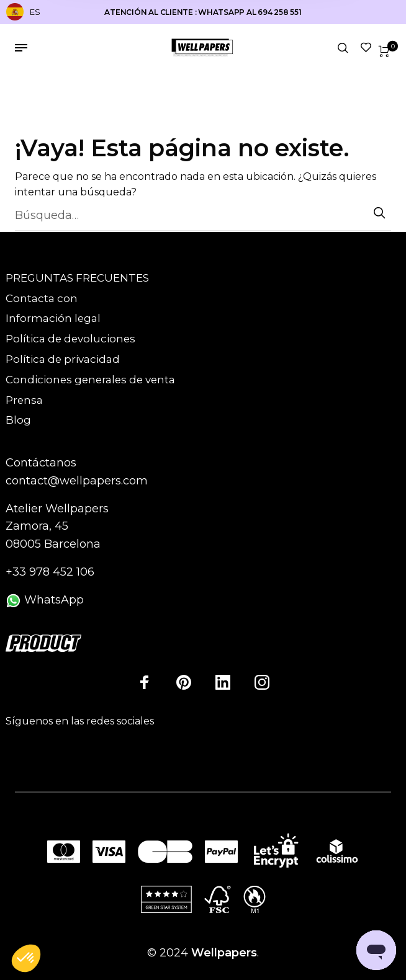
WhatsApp (45, 600)
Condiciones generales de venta (90, 380)
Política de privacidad (63, 359)
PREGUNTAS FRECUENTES (77, 278)
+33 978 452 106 (50, 572)
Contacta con (42, 298)
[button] (26, 959)
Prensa (24, 400)
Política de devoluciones (70, 339)
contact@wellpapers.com (77, 481)
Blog (18, 420)
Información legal (53, 318)
